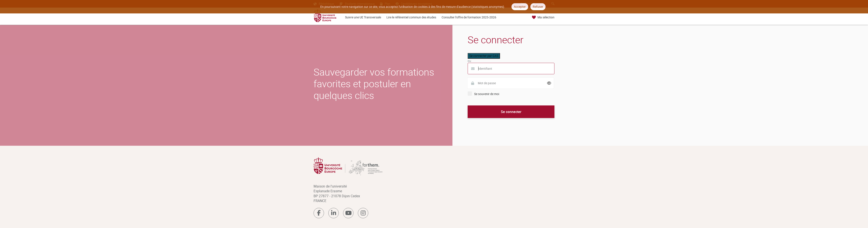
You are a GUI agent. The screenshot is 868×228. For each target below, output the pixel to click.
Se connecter (511, 112)
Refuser (538, 7)
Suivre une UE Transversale (363, 17)
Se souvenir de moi (487, 94)
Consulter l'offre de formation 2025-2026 (469, 17)
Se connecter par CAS (484, 56)
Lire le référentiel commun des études (411, 17)
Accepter (520, 7)
